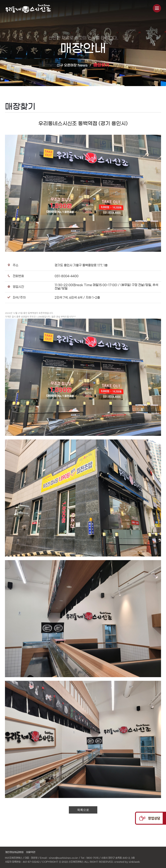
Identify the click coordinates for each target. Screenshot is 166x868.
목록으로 (83, 810)
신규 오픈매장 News (72, 65)
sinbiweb (134, 862)
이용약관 (31, 852)
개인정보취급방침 (14, 852)
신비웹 (28, 8)
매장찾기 (101, 65)
